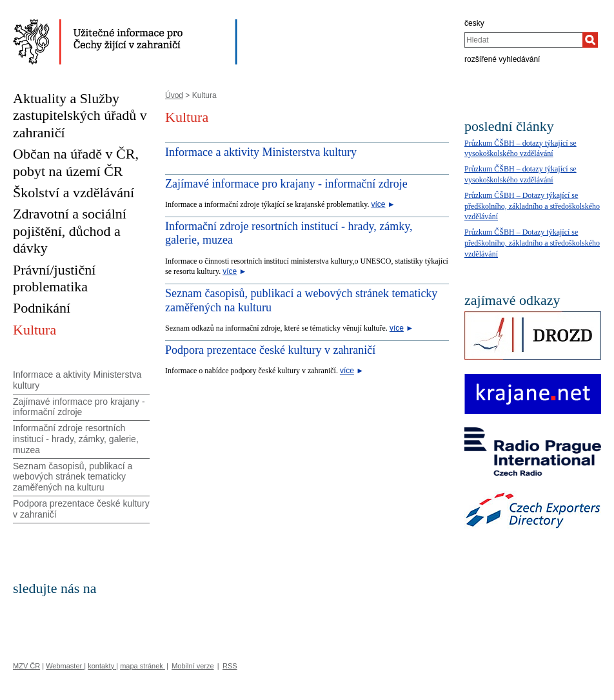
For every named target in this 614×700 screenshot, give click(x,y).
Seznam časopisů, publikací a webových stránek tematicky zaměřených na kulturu (73, 477)
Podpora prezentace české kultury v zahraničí (270, 350)
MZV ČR (26, 666)
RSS (230, 666)
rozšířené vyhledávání (502, 59)
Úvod (174, 95)
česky (474, 23)
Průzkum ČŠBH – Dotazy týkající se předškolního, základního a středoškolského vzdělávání (532, 206)
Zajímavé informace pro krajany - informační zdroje (286, 184)
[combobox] (523, 40)
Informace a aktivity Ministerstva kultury (261, 152)
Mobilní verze (193, 666)
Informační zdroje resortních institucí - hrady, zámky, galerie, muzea (76, 439)
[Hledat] (590, 40)
